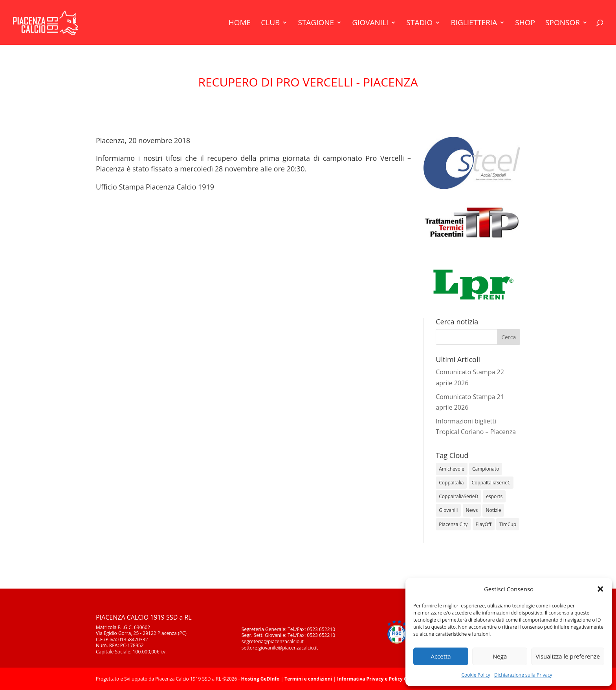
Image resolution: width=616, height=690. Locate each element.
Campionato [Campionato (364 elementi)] (486, 469)
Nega (500, 656)
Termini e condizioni (308, 679)
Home (240, 24)
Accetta (441, 656)
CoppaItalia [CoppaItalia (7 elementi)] (451, 483)
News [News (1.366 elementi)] (472, 510)
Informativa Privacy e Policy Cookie (379, 679)
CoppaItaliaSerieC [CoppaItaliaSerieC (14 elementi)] (491, 483)
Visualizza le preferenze (568, 656)
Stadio (420, 24)
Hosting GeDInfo (260, 679)
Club (270, 24)
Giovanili (370, 24)
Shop (525, 24)
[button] (600, 589)
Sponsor (563, 24)
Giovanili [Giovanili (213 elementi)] (448, 510)
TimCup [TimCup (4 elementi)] (508, 524)
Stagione (316, 24)
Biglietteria (474, 24)
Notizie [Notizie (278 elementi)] (493, 510)
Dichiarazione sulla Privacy (523, 675)
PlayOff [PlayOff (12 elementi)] (484, 524)
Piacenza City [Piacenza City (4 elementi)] (453, 524)
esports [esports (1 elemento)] (494, 496)
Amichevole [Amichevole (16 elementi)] (452, 469)
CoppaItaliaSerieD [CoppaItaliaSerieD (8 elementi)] (458, 496)
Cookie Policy (476, 675)
